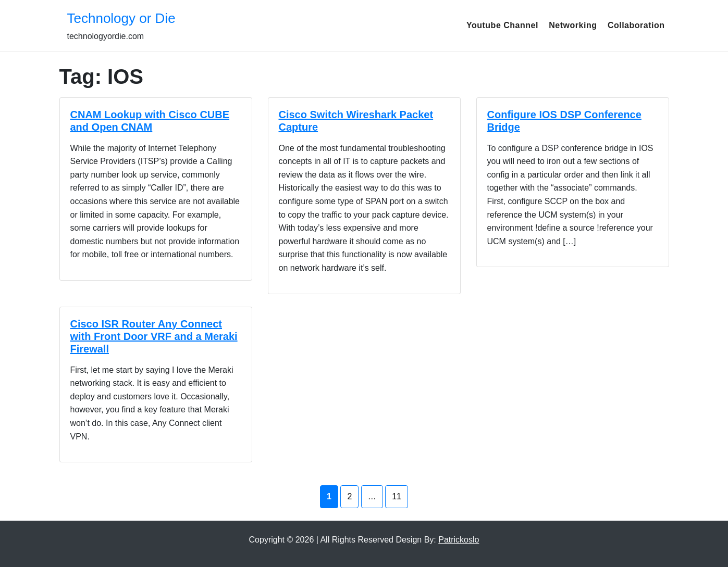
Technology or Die (121, 18)
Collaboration (636, 25)
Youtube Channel (502, 25)
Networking (573, 25)
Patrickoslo (459, 540)
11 (397, 496)
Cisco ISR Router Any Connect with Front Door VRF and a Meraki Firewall (154, 336)
